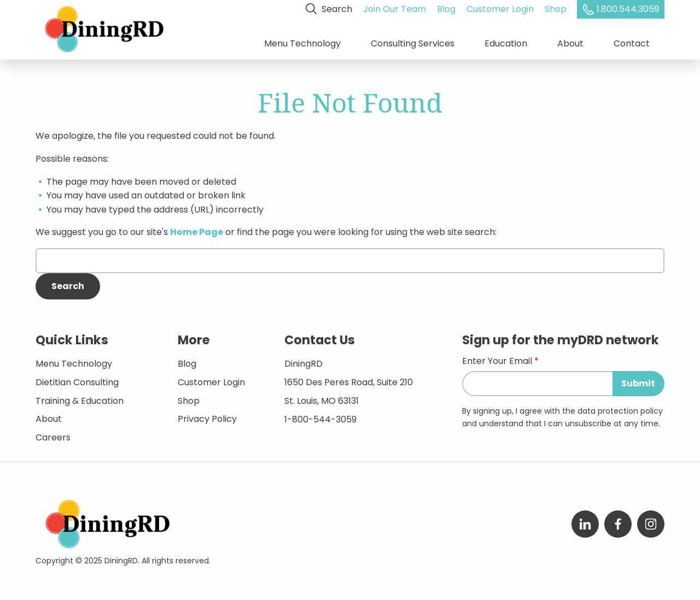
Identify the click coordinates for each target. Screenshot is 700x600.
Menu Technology (302, 43)
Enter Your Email (497, 362)
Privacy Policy (207, 419)
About (570, 43)
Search (329, 9)
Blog (446, 9)
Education (506, 43)
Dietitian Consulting (77, 382)
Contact (632, 43)
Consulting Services (413, 43)
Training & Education (80, 400)
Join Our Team (395, 9)
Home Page (197, 232)
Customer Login (500, 9)
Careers (53, 437)
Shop (556, 9)
